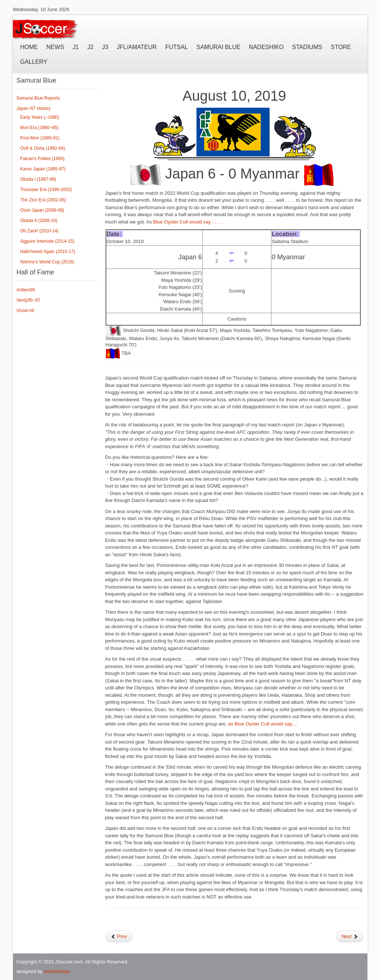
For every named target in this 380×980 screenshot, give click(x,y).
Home (29, 47)
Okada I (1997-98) (38, 179)
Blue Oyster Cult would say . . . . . (189, 222)
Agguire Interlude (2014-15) (47, 241)
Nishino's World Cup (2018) (47, 262)
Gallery (34, 62)
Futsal (176, 47)
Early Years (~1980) (40, 117)
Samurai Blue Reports (38, 98)
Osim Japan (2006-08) (42, 210)
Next (350, 936)
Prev (119, 936)
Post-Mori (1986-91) (40, 138)
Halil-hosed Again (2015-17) (48, 252)
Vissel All (25, 311)
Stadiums (307, 47)
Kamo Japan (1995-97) (43, 169)
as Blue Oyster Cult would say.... (263, 724)
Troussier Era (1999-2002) (46, 190)
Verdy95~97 (28, 300)
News (55, 47)
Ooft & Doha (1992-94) (43, 148)
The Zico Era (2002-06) (43, 200)
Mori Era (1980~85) (40, 128)
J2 (90, 47)
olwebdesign (57, 971)
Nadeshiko (266, 47)
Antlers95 (26, 290)
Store (341, 47)
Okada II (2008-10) (39, 221)
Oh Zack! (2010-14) (40, 231)
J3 (105, 47)
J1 (76, 47)
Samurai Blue (218, 47)
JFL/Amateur (137, 47)
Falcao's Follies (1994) (42, 159)
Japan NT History (34, 108)
